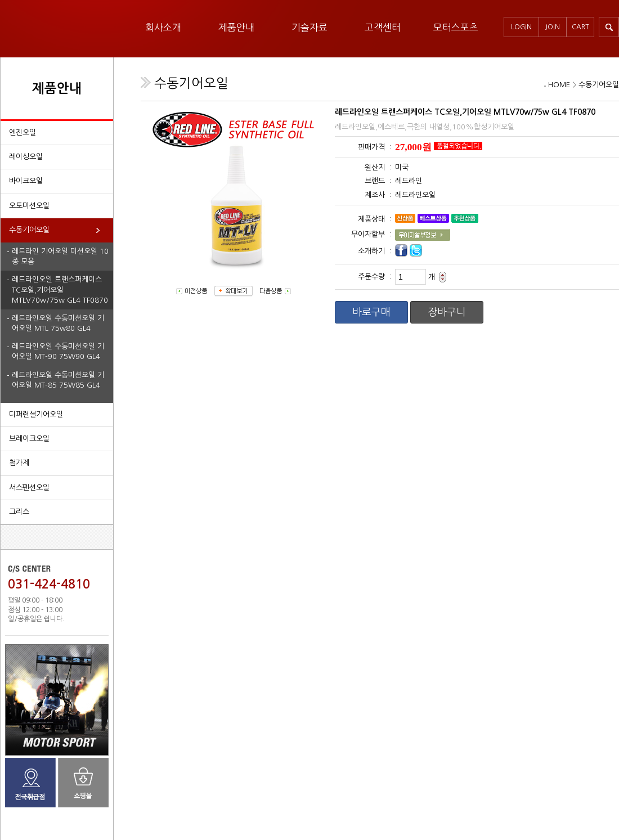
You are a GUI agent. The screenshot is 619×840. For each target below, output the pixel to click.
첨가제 (19, 463)
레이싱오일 (26, 157)
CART (580, 27)
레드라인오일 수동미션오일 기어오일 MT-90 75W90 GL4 (58, 351)
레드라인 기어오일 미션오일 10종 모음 (60, 256)
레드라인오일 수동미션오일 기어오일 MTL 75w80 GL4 (58, 323)
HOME (559, 85)
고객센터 (383, 27)
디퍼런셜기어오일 (36, 414)
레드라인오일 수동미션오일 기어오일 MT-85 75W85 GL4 (58, 380)
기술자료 (309, 27)
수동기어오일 (29, 230)
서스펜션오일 (29, 488)
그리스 (19, 512)
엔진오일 (23, 132)
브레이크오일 (29, 439)
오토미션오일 (29, 206)
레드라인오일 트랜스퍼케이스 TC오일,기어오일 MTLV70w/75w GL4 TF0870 (60, 289)
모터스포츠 (456, 27)
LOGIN (521, 27)
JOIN (553, 27)
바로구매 (371, 312)
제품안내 (236, 27)
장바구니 (447, 312)
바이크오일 (26, 181)
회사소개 (163, 27)
